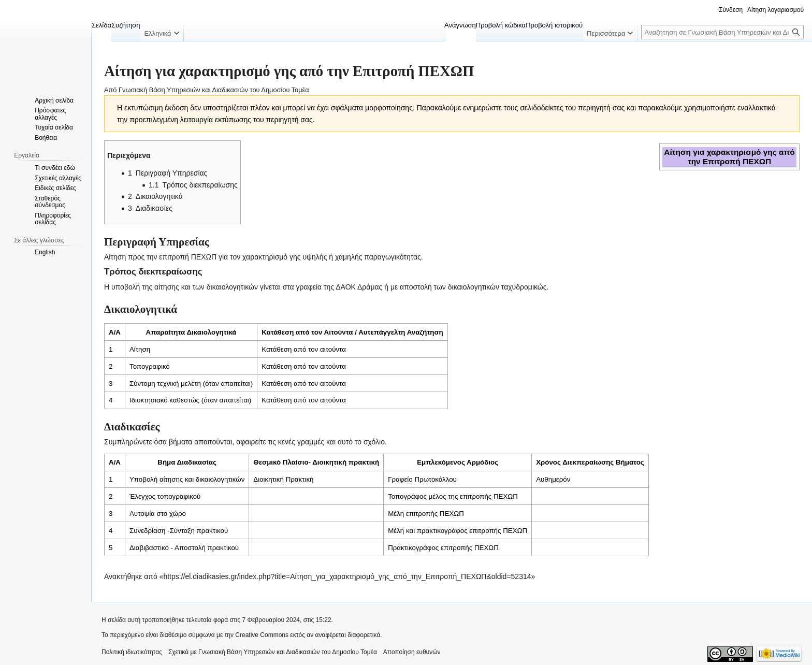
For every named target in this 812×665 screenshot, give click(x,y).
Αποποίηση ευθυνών (412, 652)
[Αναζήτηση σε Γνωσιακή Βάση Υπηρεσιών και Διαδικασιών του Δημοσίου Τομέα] (722, 32)
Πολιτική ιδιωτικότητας (132, 652)
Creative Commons (262, 635)
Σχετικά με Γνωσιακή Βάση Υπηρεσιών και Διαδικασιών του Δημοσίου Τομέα (273, 652)
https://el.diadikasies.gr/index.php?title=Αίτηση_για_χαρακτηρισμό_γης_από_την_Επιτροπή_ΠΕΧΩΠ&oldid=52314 (347, 576)
